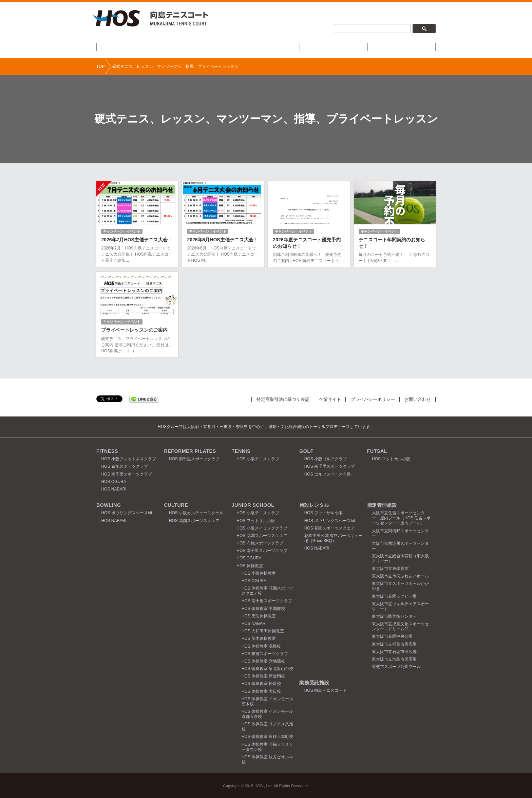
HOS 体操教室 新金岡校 (263, 676)
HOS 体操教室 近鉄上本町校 (268, 737)
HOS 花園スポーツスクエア (194, 520)
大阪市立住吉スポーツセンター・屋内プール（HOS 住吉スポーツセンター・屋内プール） (401, 518)
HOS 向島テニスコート (326, 690)
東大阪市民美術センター (394, 616)
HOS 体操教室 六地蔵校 (263, 661)
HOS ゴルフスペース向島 (328, 474)
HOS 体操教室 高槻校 (261, 646)
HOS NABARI (114, 489)
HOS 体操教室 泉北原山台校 (268, 669)
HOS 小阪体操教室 (259, 573)
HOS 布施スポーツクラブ (124, 466)
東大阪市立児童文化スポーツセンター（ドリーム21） (400, 626)
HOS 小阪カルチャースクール (196, 513)
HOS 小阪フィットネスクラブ (128, 459)
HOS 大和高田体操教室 (263, 631)
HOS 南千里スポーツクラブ (126, 474)
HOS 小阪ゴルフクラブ (326, 459)
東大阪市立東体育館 (390, 569)
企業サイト (330, 399)
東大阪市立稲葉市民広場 (394, 644)
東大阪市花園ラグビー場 (394, 596)
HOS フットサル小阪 (391, 459)
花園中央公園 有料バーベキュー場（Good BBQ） (333, 538)
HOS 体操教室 (250, 565)
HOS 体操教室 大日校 (261, 691)
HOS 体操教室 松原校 (261, 684)
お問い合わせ (418, 399)
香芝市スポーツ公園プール (396, 667)
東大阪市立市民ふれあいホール (400, 576)
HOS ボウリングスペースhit (127, 513)
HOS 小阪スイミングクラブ (262, 528)
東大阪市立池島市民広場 (394, 659)
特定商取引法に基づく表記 (283, 399)
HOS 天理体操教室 (259, 616)
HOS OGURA (113, 481)
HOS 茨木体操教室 (259, 638)
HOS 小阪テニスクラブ (258, 459)
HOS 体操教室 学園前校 (263, 608)
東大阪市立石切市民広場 (394, 651)
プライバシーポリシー (373, 399)
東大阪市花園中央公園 (392, 636)
